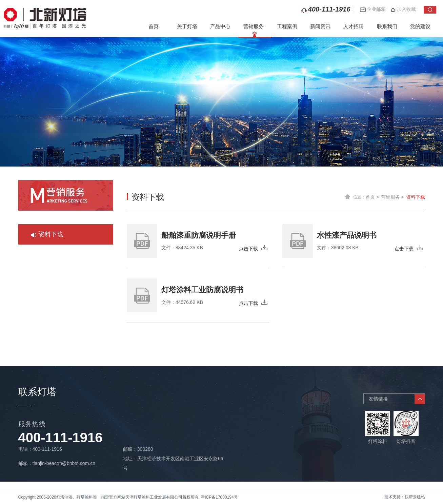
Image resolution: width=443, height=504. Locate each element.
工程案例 (287, 26)
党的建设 (420, 26)
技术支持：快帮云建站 (405, 497)
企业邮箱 (376, 9)
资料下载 (416, 197)
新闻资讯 (320, 26)
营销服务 (254, 26)
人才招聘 (354, 26)
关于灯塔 (187, 26)
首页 (154, 26)
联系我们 (387, 26)
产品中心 (220, 26)
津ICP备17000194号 (219, 497)
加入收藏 (406, 9)
